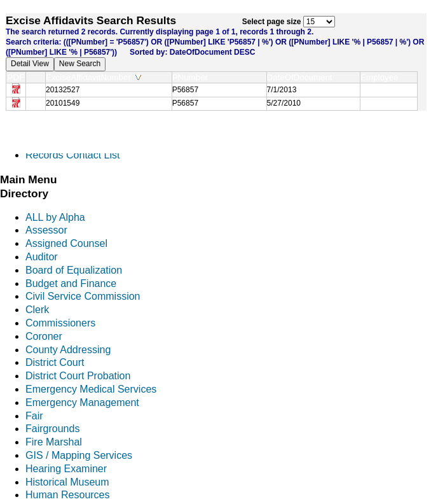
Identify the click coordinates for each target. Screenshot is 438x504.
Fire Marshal (54, 442)
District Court (55, 362)
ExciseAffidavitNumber (93, 77)
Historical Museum (67, 482)
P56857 (185, 90)
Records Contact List (73, 155)
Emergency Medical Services (91, 389)
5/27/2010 (284, 103)
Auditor (42, 257)
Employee (382, 77)
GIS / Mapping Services (79, 455)
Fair (34, 416)
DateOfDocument (302, 77)
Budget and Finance (71, 283)
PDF (16, 77)
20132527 (63, 90)
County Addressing (68, 350)
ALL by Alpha (55, 217)
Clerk (37, 310)
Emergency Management (82, 402)
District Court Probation (78, 376)
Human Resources (68, 495)
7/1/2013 (282, 90)
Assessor (46, 230)
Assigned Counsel (66, 243)
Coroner (44, 336)
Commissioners (60, 323)
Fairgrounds (52, 429)
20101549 (63, 103)
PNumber (193, 77)
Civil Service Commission (83, 296)
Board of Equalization (74, 270)
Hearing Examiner (66, 469)
